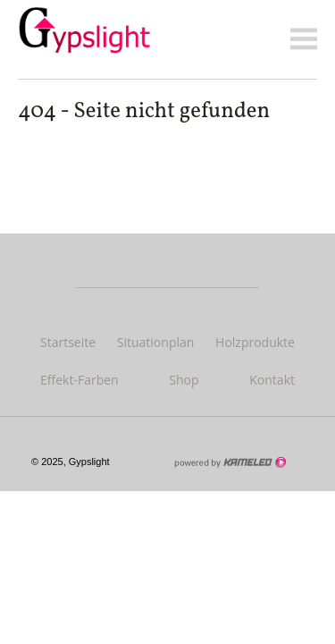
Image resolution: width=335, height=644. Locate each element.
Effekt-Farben (80, 380)
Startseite (68, 342)
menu (304, 39)
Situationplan (156, 342)
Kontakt (272, 380)
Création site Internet (230, 462)
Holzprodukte (255, 342)
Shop (184, 380)
